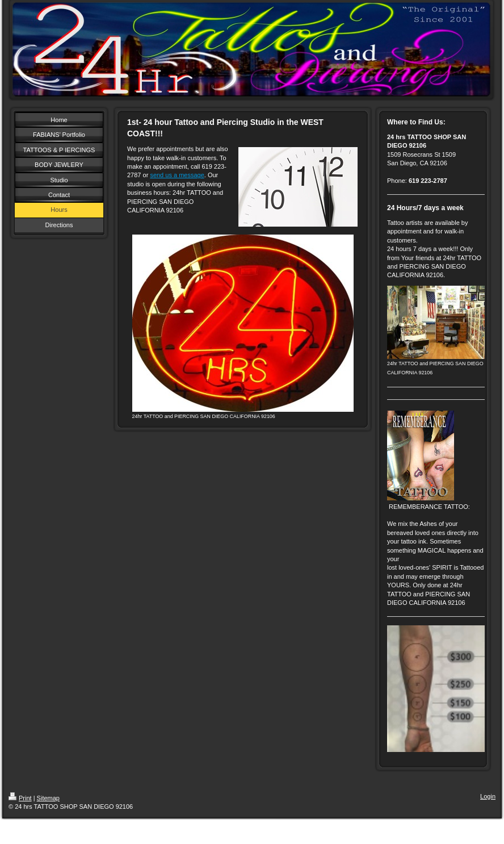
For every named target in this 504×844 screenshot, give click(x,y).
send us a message (177, 175)
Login (488, 796)
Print (20, 798)
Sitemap (48, 798)
